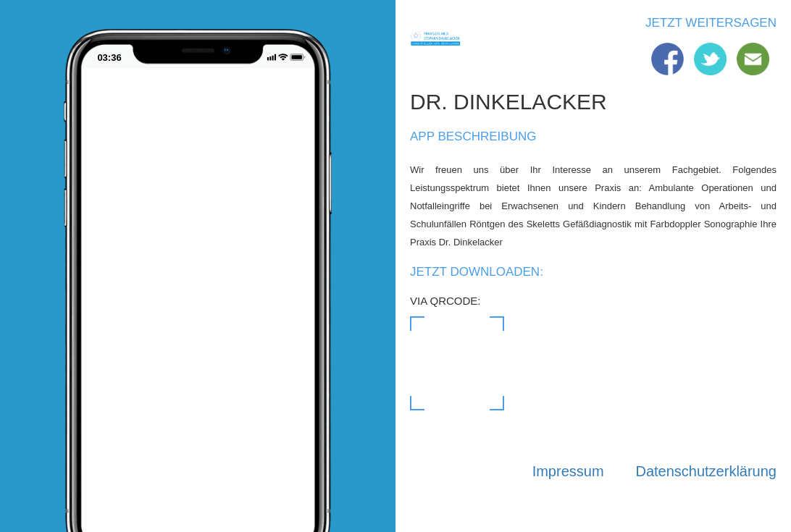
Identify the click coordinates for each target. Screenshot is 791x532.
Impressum (568, 471)
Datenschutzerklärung (706, 471)
